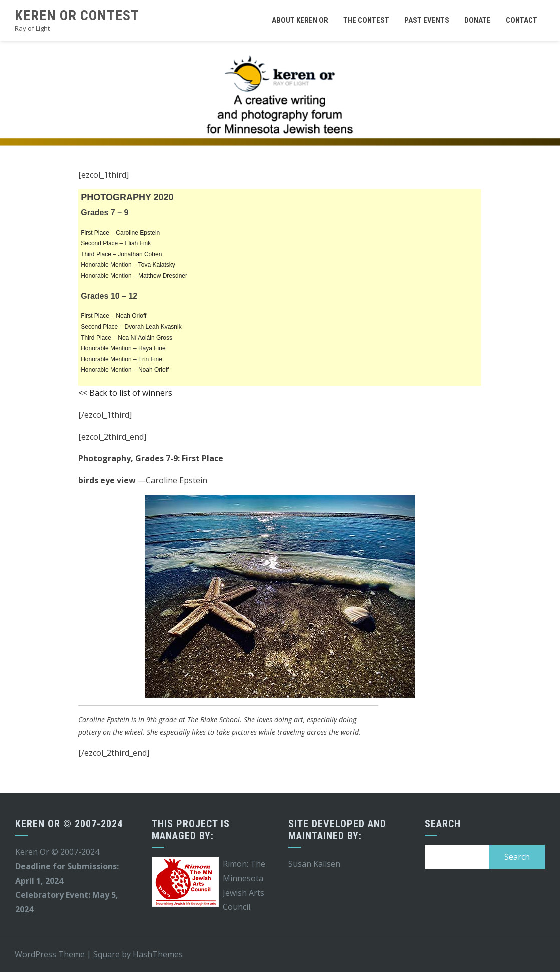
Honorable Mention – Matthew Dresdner (134, 276)
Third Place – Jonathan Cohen (121, 254)
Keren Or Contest (77, 16)
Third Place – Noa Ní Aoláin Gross (127, 338)
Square (107, 954)
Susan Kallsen (314, 864)
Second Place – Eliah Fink (116, 243)
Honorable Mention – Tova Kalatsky (128, 265)
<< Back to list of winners (125, 393)
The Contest (366, 20)
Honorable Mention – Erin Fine (122, 359)
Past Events (427, 20)
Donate (478, 20)
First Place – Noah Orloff (114, 316)
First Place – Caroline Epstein (120, 233)
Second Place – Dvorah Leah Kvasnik (131, 327)
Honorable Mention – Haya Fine (123, 348)
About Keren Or (300, 20)
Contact (522, 20)
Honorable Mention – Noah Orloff (125, 370)
